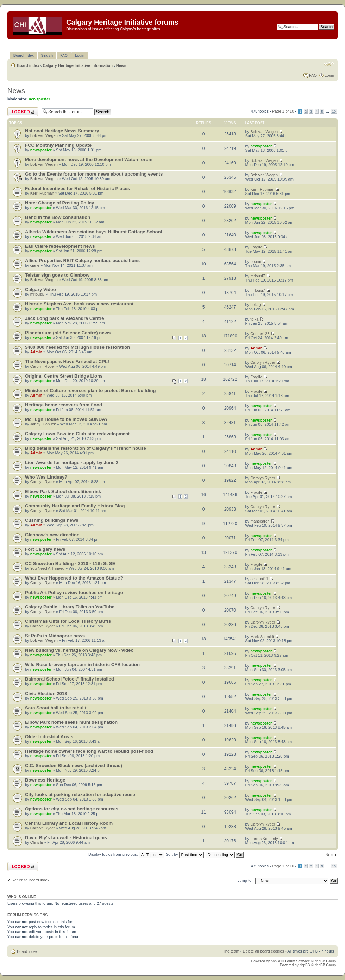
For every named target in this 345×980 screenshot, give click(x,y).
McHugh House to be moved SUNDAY (66, 419)
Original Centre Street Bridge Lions (64, 376)
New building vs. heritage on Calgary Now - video (79, 650)
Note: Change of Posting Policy (59, 203)
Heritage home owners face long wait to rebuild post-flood (89, 751)
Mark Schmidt (262, 637)
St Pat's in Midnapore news (55, 636)
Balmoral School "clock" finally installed (70, 679)
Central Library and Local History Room (69, 823)
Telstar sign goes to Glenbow (57, 275)
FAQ (313, 75)
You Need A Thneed (47, 568)
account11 (259, 579)
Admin (36, 352)
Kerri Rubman (42, 193)
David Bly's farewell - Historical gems (66, 838)
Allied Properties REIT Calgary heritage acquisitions (82, 261)
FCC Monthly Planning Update (58, 145)
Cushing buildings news (52, 520)
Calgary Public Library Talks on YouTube (70, 607)
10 (334, 111)
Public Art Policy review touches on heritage (74, 592)
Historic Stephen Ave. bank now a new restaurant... (81, 304)
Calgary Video (40, 289)
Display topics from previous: (126, 854)
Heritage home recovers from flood (64, 405)
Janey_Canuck (43, 424)
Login (329, 75)
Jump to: (245, 880)
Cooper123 (260, 334)
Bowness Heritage (45, 780)
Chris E (37, 842)
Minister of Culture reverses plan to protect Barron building (90, 390)
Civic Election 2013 (46, 693)
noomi (256, 261)
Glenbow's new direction (52, 535)
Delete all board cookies (264, 951)
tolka (254, 319)
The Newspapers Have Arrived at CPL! (67, 362)
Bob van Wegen (44, 135)
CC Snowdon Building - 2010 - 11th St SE (70, 564)
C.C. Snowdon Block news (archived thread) (74, 766)
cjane (35, 265)
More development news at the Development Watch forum (89, 160)
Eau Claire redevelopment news (60, 246)
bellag (255, 305)
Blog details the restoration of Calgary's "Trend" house (86, 448)
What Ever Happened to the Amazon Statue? (74, 578)
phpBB (276, 961)
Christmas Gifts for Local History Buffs (68, 621)
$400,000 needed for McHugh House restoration (77, 347)
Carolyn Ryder (43, 366)
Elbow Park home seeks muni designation (71, 722)
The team (231, 951)
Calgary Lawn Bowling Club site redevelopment (77, 434)
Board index (28, 65)
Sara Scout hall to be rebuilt (56, 708)
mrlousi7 (258, 276)
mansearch (260, 521)
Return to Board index (30, 880)
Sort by (185, 854)
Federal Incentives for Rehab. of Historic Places (77, 188)
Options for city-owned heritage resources (72, 809)
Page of (283, 111)
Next (329, 855)
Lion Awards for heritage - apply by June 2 (72, 463)
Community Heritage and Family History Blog (75, 506)
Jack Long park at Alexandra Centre (65, 318)
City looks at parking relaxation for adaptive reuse (80, 794)
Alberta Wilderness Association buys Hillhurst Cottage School (93, 232)
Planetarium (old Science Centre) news (68, 333)
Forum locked (23, 112)
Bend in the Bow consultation (58, 217)
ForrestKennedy (264, 839)
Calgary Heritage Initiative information (78, 65)
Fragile (256, 247)
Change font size (329, 64)
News (121, 65)
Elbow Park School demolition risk (63, 491)
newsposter (40, 99)
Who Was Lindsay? (46, 477)
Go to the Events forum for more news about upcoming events (94, 174)
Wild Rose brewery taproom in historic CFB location (82, 665)
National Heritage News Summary (62, 131)
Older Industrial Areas (49, 737)
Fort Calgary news (45, 549)
